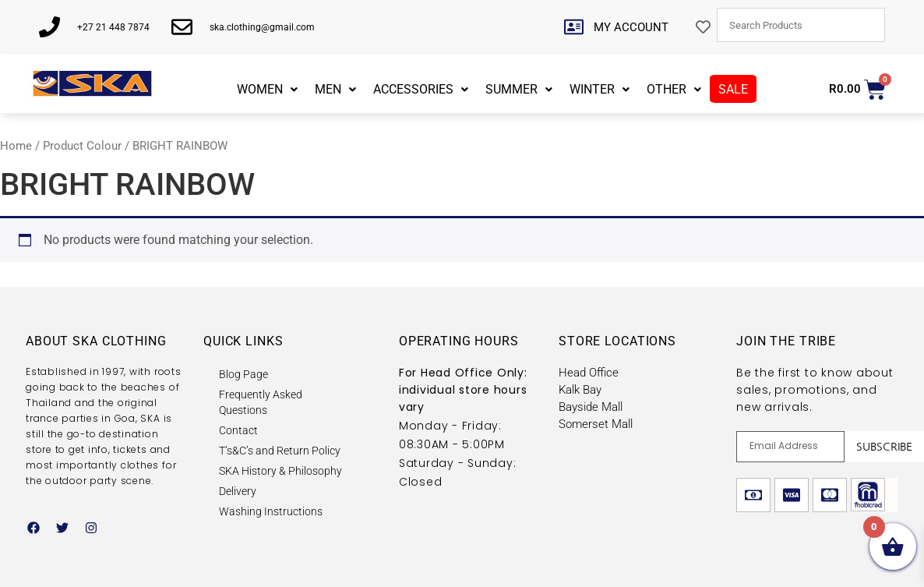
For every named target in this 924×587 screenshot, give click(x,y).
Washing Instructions (271, 511)
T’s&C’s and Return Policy (280, 451)
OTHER (674, 89)
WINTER (600, 89)
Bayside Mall (591, 407)
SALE (733, 89)
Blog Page (243, 374)
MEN (335, 89)
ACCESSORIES (421, 89)
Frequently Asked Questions (261, 402)
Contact (238, 430)
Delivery (238, 491)
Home (16, 146)
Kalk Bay (580, 390)
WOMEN (267, 89)
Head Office (589, 373)
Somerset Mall (596, 424)
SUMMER (519, 89)
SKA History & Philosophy (280, 471)
